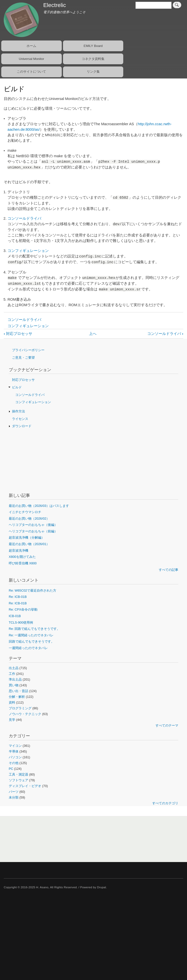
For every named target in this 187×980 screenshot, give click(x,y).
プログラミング (20, 708)
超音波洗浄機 (18, 550)
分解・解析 (17, 697)
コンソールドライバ (24, 218)
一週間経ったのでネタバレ (28, 648)
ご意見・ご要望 (23, 358)
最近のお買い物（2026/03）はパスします (39, 506)
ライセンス (20, 419)
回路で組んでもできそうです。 (31, 641)
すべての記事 (168, 570)
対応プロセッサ (18, 334)
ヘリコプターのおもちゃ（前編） (33, 531)
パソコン (15, 757)
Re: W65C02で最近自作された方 (32, 590)
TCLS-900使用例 (21, 622)
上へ (93, 334)
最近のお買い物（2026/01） (29, 544)
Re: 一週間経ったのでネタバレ (31, 635)
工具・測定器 (18, 774)
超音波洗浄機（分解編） (27, 537)
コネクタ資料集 (93, 59)
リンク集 (93, 72)
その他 (14, 763)
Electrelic (55, 5)
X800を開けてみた (22, 557)
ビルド (17, 387)
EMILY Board (93, 46)
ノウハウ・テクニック (25, 714)
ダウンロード (22, 426)
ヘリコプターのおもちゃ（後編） (33, 525)
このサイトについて (31, 72)
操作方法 (18, 411)
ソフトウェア (18, 780)
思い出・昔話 (18, 691)
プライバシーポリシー (28, 350)
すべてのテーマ (167, 725)
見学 (12, 720)
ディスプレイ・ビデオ (25, 786)
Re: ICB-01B (18, 597)
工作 (12, 674)
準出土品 (15, 679)
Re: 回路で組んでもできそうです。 (34, 629)
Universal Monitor (31, 59)
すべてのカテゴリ (165, 803)
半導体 (14, 751)
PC (11, 769)
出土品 (14, 668)
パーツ (14, 792)
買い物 (14, 685)
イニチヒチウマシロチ (25, 512)
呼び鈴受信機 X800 (23, 563)
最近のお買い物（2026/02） (29, 518)
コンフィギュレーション (28, 251)
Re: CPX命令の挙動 (23, 609)
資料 (12, 702)
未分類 (14, 797)
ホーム (31, 46)
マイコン (15, 746)
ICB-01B (15, 616)
